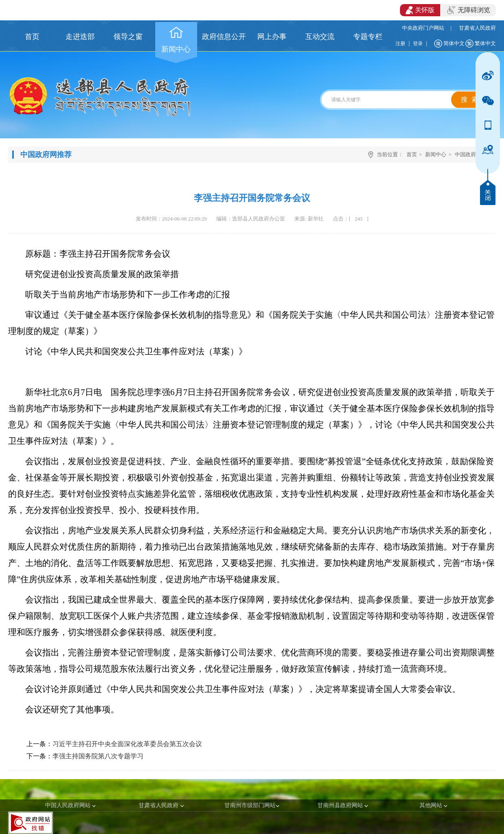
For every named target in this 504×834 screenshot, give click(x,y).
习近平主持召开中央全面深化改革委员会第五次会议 (127, 744)
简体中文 (454, 43)
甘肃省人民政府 (477, 28)
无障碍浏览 (469, 10)
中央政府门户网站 (423, 28)
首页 (412, 154)
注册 (400, 44)
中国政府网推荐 (473, 154)
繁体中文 (485, 43)
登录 (418, 44)
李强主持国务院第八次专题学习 (98, 756)
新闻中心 (436, 154)
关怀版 (420, 10)
